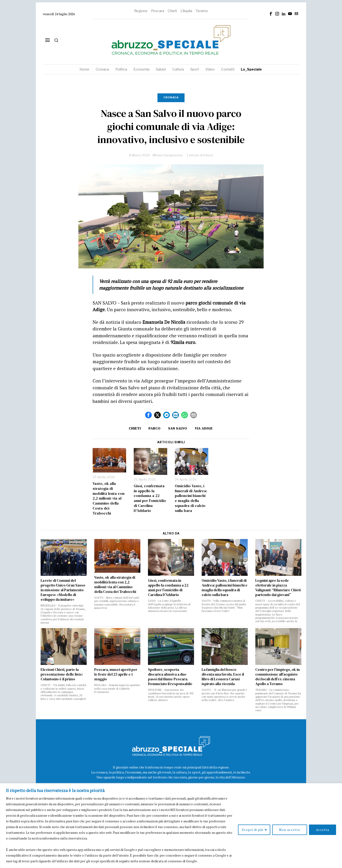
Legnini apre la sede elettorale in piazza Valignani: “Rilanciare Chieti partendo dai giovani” (278, 588)
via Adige (204, 428)
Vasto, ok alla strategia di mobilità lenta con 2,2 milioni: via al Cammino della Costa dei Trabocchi (109, 498)
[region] (171, 826)
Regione (141, 11)
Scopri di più (252, 830)
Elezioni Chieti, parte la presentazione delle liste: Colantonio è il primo (62, 674)
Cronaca (171, 97)
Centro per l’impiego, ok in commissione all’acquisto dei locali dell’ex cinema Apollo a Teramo (278, 677)
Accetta (323, 830)
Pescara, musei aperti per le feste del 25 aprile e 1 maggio (116, 674)
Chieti (172, 11)
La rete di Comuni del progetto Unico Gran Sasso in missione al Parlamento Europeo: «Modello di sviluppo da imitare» (63, 590)
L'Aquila (186, 11)
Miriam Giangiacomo (168, 155)
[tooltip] (271, 14)
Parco (154, 428)
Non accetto (290, 830)
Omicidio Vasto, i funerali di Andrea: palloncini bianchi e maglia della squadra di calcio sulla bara (191, 498)
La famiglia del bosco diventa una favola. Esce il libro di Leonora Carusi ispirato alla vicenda (223, 677)
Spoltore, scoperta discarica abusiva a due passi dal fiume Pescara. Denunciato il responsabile (170, 677)
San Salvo (178, 428)
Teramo (202, 11)
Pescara (158, 11)
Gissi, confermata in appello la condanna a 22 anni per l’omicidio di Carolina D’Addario (150, 498)
